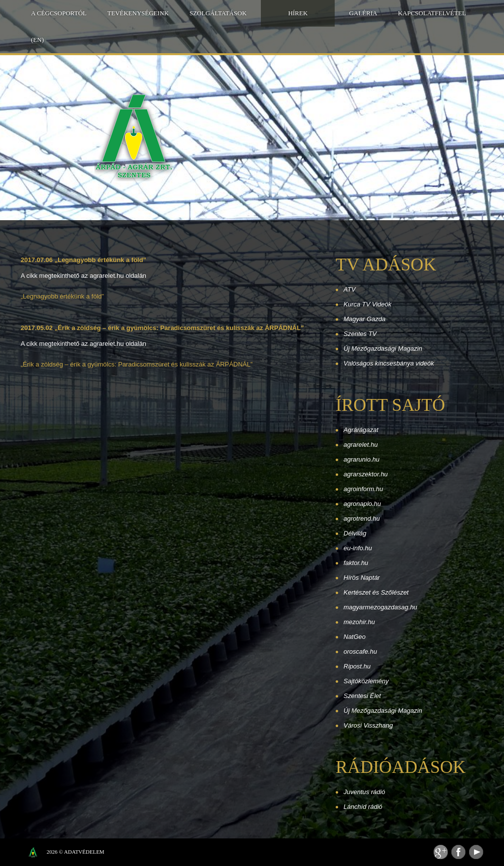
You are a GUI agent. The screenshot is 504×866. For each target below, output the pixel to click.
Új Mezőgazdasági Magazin (383, 349)
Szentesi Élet (362, 696)
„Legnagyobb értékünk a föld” (62, 296)
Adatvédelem (84, 852)
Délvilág (355, 533)
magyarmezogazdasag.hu (380, 607)
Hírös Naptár (362, 578)
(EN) (37, 40)
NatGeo (355, 637)
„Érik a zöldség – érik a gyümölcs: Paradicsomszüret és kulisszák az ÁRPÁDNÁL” (137, 364)
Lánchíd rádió (363, 807)
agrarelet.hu (361, 445)
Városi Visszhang (368, 725)
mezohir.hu (359, 622)
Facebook (458, 852)
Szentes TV (360, 334)
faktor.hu (356, 563)
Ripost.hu (357, 666)
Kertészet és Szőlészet (376, 592)
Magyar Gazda (364, 319)
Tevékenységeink (138, 13)
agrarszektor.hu (366, 474)
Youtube (476, 852)
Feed (441, 852)
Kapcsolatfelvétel (432, 13)
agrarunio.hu (362, 459)
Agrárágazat (361, 430)
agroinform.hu (363, 489)
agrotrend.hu (362, 518)
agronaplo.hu (362, 504)
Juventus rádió (364, 792)
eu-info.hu (358, 548)
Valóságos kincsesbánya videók (389, 363)
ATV (349, 289)
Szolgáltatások (218, 13)
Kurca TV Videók (367, 304)
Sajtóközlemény (366, 681)
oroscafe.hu (360, 651)
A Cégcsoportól (59, 13)
